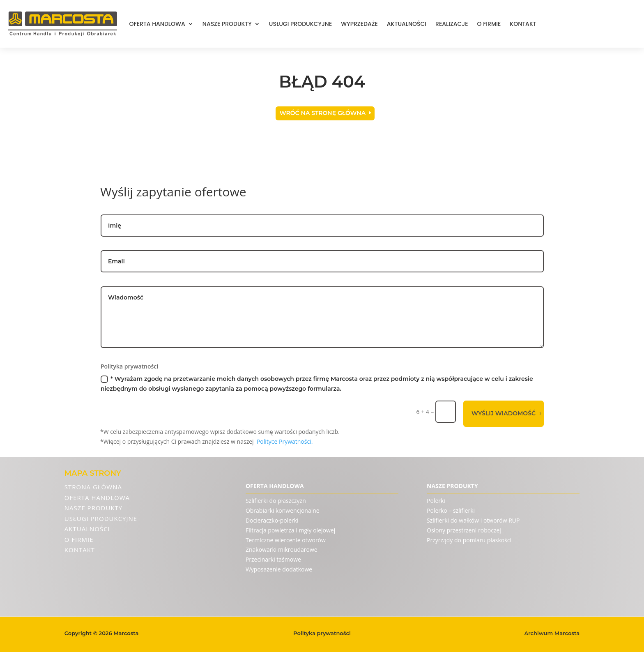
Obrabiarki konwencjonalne (283, 510)
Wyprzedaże (359, 24)
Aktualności (407, 24)
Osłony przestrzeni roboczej (464, 530)
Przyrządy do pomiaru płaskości (469, 540)
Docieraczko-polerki (272, 520)
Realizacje (452, 24)
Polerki (436, 501)
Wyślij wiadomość (504, 413)
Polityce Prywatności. (285, 441)
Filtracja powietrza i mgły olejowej (290, 530)
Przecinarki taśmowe (273, 559)
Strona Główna (93, 487)
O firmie (489, 24)
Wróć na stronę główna (323, 113)
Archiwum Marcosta (552, 633)
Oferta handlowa (157, 24)
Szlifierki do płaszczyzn (276, 501)
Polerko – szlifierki (451, 510)
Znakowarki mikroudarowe (282, 549)
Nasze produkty (227, 24)
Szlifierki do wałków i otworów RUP (473, 520)
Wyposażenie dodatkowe (279, 569)
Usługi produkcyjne (300, 24)
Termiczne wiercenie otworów (286, 540)
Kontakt (523, 24)
